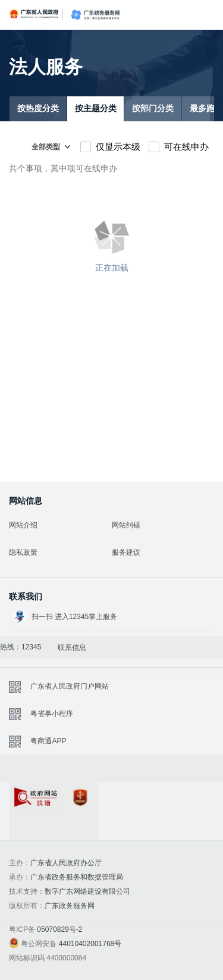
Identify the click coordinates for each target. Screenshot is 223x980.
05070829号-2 (59, 929)
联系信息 (72, 648)
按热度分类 (38, 109)
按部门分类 (153, 109)
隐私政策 (23, 552)
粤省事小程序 (52, 714)
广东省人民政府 (34, 14)
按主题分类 (96, 109)
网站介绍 (23, 525)
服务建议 (126, 552)
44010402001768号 (90, 944)
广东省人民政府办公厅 (66, 863)
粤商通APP (48, 741)
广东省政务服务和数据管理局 (77, 877)
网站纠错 (126, 525)
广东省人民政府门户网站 (70, 686)
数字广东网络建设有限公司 (87, 891)
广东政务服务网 (95, 15)
